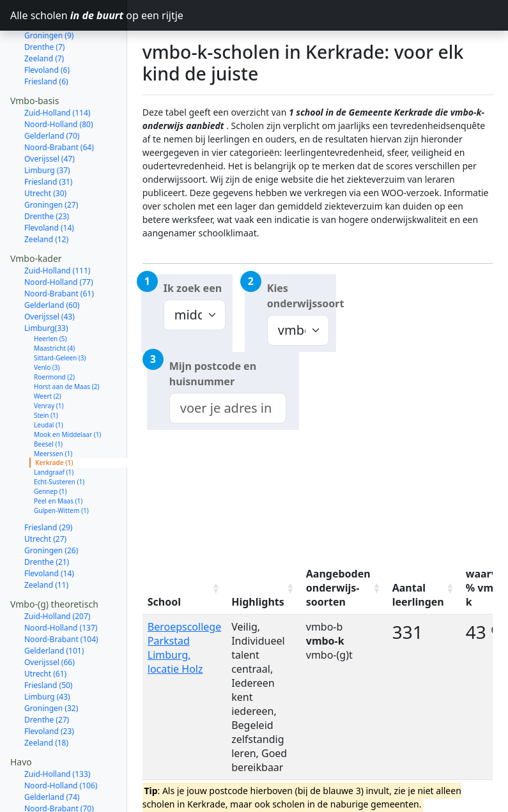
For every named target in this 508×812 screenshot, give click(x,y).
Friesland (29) (48, 482)
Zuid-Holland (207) (57, 571)
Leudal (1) (49, 379)
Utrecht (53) (45, 775)
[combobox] (228, 408)
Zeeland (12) (46, 194)
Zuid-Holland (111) (57, 225)
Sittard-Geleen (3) (60, 312)
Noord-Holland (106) (61, 740)
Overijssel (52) (50, 786)
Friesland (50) (48, 640)
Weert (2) (47, 351)
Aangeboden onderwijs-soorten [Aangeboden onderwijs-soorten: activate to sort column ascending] (338, 588)
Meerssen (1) (53, 408)
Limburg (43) (47, 651)
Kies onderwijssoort (302, 296)
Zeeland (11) (46, 540)
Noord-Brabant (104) (61, 594)
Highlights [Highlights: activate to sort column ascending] (258, 602)
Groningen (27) (51, 159)
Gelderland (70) (52, 90)
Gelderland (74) (52, 752)
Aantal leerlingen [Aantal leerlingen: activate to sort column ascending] (418, 595)
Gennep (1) (50, 446)
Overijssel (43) (50, 271)
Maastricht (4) (54, 303)
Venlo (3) (47, 322)
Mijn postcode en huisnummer (213, 374)
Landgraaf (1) (54, 427)
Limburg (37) (47, 125)
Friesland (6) (46, 36)
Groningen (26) (51, 505)
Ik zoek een (193, 288)
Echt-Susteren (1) (59, 436)
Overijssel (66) (50, 617)
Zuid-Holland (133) (57, 729)
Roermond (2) (54, 332)
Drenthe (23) (47, 171)
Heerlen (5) (50, 293)
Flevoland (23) (49, 686)
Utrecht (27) (45, 494)
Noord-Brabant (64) (59, 102)
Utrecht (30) (45, 148)
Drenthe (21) (47, 517)
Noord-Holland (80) (59, 79)
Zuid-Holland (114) (57, 67)
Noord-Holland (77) (59, 237)
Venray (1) (49, 360)
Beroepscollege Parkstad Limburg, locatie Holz (184, 648)
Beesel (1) (48, 399)
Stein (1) (46, 370)
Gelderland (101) (54, 605)
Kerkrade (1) (54, 417)
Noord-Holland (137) (61, 582)
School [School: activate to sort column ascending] (164, 602)
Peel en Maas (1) (58, 456)
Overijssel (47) (50, 113)
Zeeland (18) (46, 697)
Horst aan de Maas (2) (66, 341)
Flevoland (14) (49, 182)
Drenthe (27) (47, 674)
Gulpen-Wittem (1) (61, 465)
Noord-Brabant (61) (59, 248)
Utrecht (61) (45, 628)
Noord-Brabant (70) (59, 763)
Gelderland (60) (52, 260)
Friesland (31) (48, 136)
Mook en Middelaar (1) (67, 389)
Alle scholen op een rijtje (69, 15)
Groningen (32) (51, 663)
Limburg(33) (46, 283)
